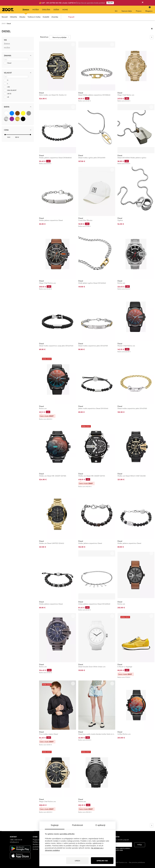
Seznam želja (127, 9)
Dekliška (46, 9)
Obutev (22, 17)
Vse (5, 40)
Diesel (41, 93)
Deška (56, 9)
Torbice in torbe (34, 17)
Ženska (26, 10)
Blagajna (149, 9)
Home (65, 9)
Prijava (139, 9)
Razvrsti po (44, 37)
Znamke (55, 17)
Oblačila (13, 17)
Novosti (5, 17)
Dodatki (46, 17)
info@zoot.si (14, 842)
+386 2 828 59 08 (16, 840)
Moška (36, 9)
